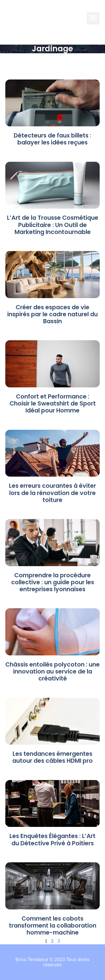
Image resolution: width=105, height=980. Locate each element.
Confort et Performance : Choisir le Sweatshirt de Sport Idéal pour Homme (53, 403)
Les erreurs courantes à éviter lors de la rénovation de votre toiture (53, 493)
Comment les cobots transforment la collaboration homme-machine (53, 925)
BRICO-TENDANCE (42, 18)
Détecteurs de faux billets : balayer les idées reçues (53, 139)
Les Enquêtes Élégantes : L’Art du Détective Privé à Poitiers (53, 839)
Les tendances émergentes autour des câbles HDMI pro (53, 757)
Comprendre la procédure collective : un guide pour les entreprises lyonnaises (53, 582)
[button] (93, 18)
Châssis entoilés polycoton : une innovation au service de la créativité (53, 671)
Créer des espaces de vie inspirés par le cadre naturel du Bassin (53, 314)
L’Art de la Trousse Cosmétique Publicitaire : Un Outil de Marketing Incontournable (53, 225)
